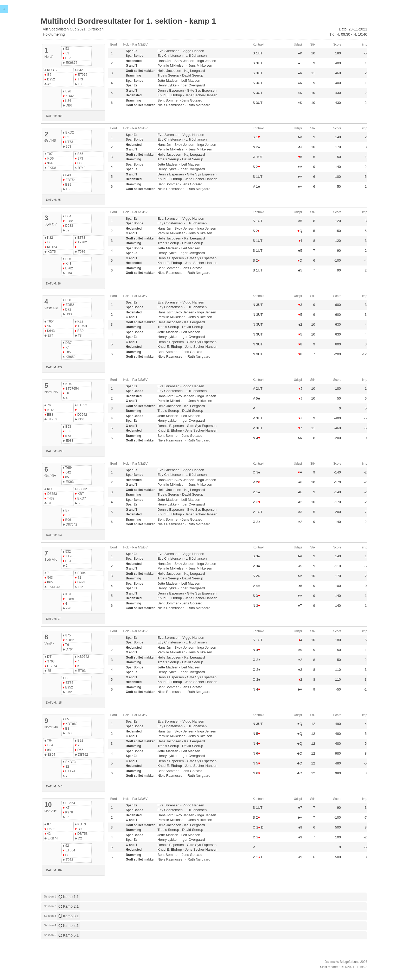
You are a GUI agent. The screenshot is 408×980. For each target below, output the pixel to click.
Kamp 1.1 (69, 897)
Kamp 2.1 (69, 906)
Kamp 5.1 (69, 935)
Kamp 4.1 (69, 926)
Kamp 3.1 (69, 916)
